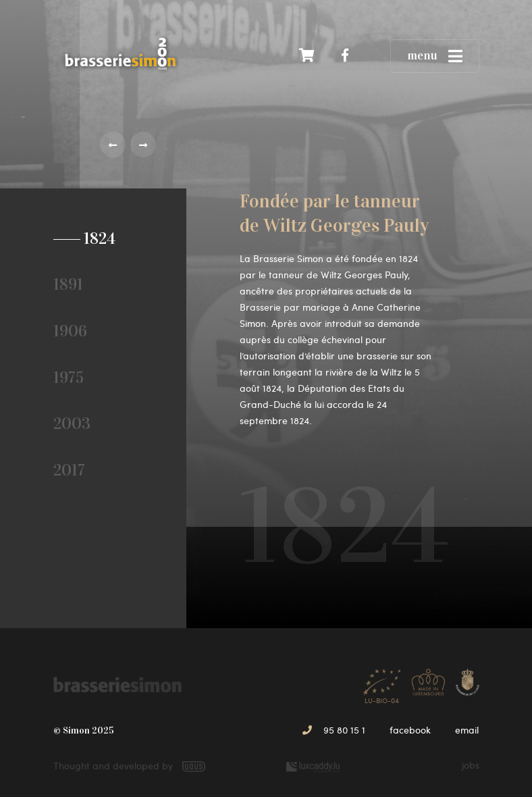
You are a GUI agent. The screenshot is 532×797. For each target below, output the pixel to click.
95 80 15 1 (334, 730)
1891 (68, 284)
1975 (69, 378)
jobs (471, 765)
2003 (72, 423)
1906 (70, 331)
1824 (95, 238)
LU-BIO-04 (382, 682)
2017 (69, 470)
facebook (410, 730)
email (467, 730)
